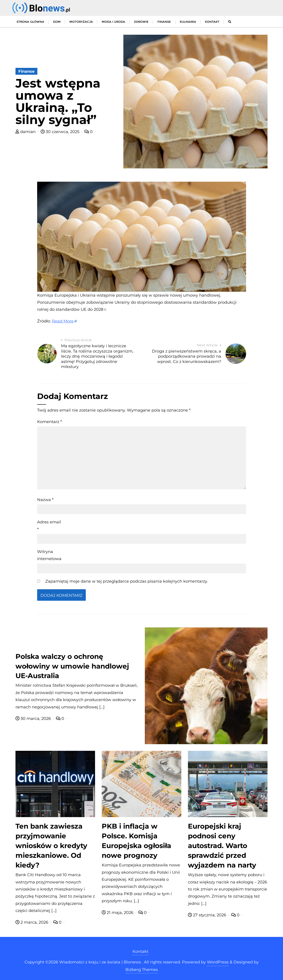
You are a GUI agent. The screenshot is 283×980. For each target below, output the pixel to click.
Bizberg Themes (142, 970)
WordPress (218, 962)
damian (26, 132)
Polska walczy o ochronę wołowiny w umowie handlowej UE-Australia (72, 666)
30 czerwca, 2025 (61, 132)
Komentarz (50, 422)
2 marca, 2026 (32, 922)
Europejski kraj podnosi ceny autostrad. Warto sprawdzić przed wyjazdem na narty (222, 846)
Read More (63, 321)
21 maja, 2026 (118, 913)
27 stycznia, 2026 (208, 915)
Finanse (26, 71)
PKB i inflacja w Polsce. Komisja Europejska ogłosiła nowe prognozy (136, 841)
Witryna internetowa (49, 555)
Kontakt (140, 951)
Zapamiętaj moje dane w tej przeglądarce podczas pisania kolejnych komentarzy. (127, 581)
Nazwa (45, 500)
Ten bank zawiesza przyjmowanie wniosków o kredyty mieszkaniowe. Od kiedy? (51, 846)
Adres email (49, 526)
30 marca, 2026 (34, 719)
